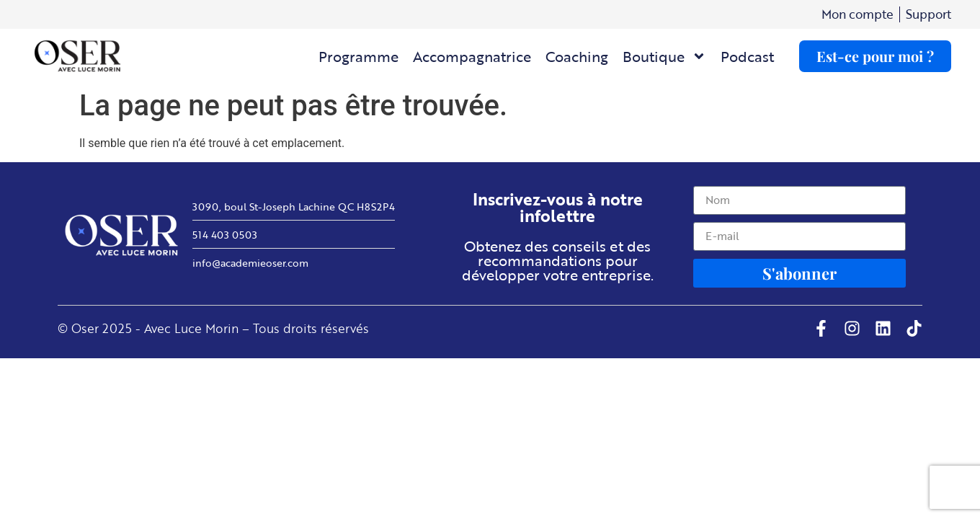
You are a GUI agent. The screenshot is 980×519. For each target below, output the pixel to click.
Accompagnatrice (472, 56)
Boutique (664, 56)
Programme (358, 56)
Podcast (747, 56)
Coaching (577, 56)
